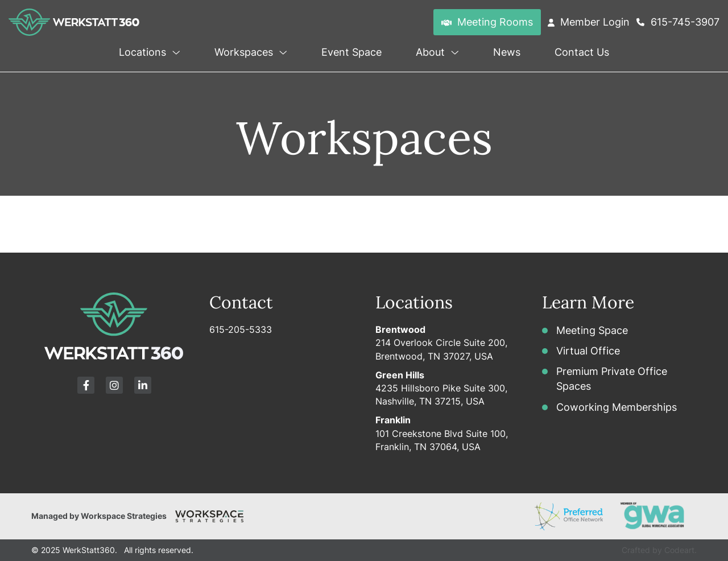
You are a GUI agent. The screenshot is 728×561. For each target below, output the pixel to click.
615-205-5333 (241, 329)
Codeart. (681, 550)
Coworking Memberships (617, 407)
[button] (175, 50)
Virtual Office (588, 351)
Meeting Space (592, 330)
